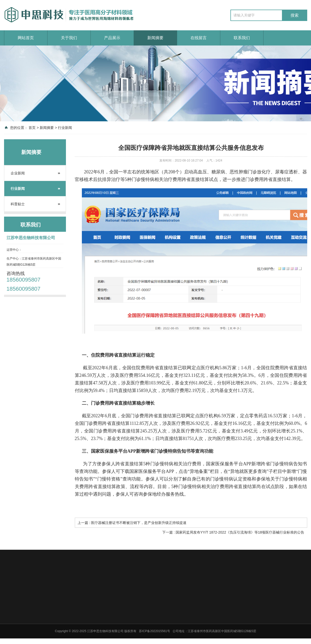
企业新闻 (18, 173)
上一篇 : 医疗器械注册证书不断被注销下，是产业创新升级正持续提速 (132, 523)
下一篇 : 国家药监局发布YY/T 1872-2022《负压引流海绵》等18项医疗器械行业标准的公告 (233, 532)
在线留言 (199, 38)
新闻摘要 (155, 38)
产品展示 (112, 38)
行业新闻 (65, 128)
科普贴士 (18, 204)
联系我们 (242, 38)
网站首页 (26, 38)
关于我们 (69, 38)
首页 (32, 128)
